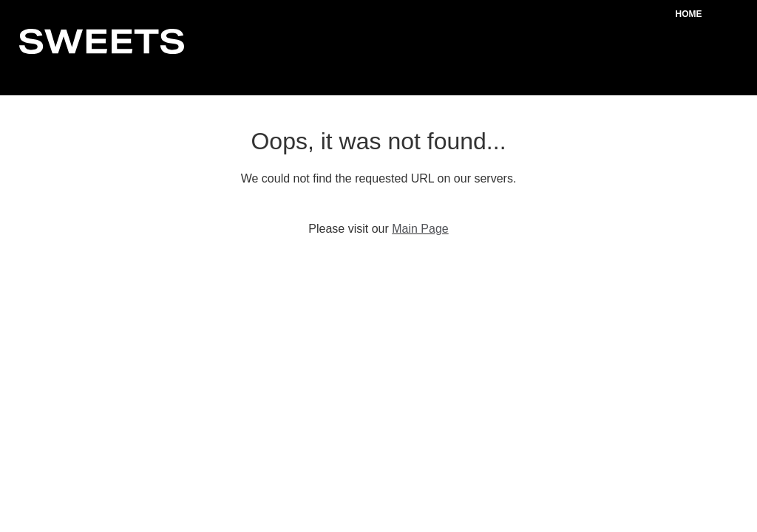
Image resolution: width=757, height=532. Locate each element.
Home (689, 14)
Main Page (420, 229)
